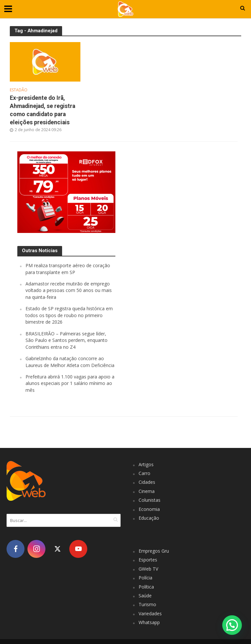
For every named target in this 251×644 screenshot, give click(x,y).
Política (146, 587)
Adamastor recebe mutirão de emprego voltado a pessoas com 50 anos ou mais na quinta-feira (69, 290)
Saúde (145, 596)
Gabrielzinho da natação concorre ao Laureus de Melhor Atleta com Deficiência (70, 362)
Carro (144, 473)
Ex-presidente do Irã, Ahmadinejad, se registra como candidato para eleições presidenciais (42, 110)
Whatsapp (149, 622)
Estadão (19, 90)
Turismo (147, 604)
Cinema (147, 491)
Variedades (150, 613)
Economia (149, 509)
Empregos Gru (154, 551)
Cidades (147, 482)
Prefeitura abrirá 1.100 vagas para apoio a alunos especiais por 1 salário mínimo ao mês (70, 383)
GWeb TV (148, 569)
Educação (149, 518)
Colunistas (150, 500)
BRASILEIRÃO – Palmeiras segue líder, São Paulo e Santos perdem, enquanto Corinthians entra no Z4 (67, 340)
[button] (232, 625)
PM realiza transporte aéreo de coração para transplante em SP (68, 269)
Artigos (146, 464)
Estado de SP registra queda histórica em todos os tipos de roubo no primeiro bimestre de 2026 (69, 315)
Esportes (148, 560)
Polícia (145, 578)
